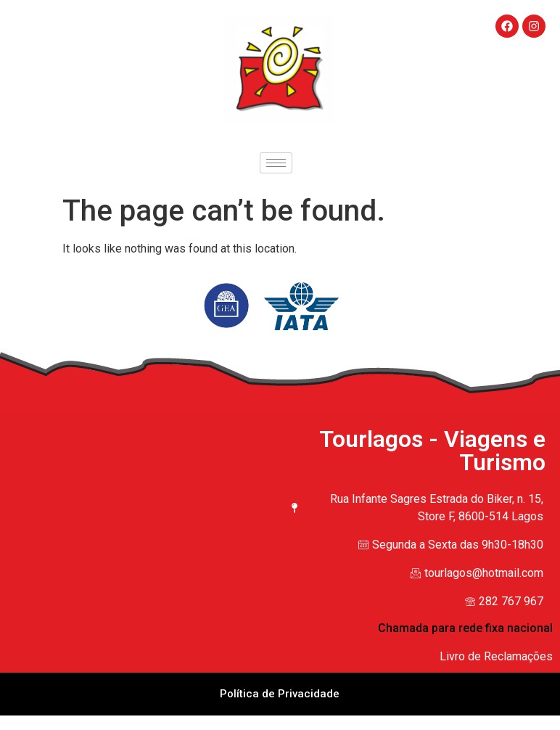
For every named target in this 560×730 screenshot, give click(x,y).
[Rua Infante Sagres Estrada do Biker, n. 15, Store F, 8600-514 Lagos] (144, 509)
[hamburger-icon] (276, 163)
